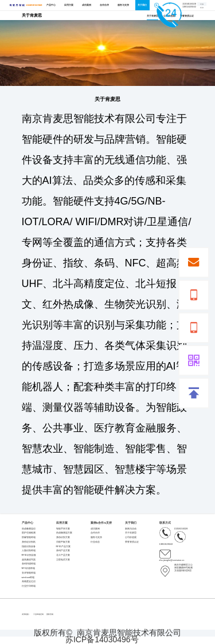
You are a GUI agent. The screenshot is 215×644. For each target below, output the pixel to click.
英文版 (202, 7)
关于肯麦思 (153, 16)
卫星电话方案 (63, 559)
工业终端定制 (38, 614)
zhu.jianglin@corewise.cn (172, 554)
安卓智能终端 (29, 573)
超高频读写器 (29, 559)
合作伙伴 (104, 5)
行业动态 (95, 542)
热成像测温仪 (29, 529)
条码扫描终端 (29, 563)
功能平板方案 (63, 542)
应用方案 (69, 5)
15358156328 (174, 529)
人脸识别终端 (29, 550)
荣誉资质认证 (187, 16)
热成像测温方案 (64, 533)
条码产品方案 (63, 550)
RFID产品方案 (63, 546)
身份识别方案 (63, 537)
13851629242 (173, 538)
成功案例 (87, 5)
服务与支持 (123, 5)
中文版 (202, 4)
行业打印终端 (29, 586)
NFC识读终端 (29, 568)
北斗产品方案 (63, 555)
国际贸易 (50, 614)
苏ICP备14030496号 (102, 640)
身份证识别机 (29, 542)
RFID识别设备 (29, 555)
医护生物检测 (29, 533)
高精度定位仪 (29, 581)
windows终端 (28, 577)
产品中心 (51, 5)
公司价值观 (131, 537)
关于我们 (142, 5)
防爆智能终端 (29, 537)
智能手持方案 (63, 529)
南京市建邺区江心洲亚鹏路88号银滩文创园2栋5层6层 (176, 568)
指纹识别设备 (29, 546)
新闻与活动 (131, 529)
